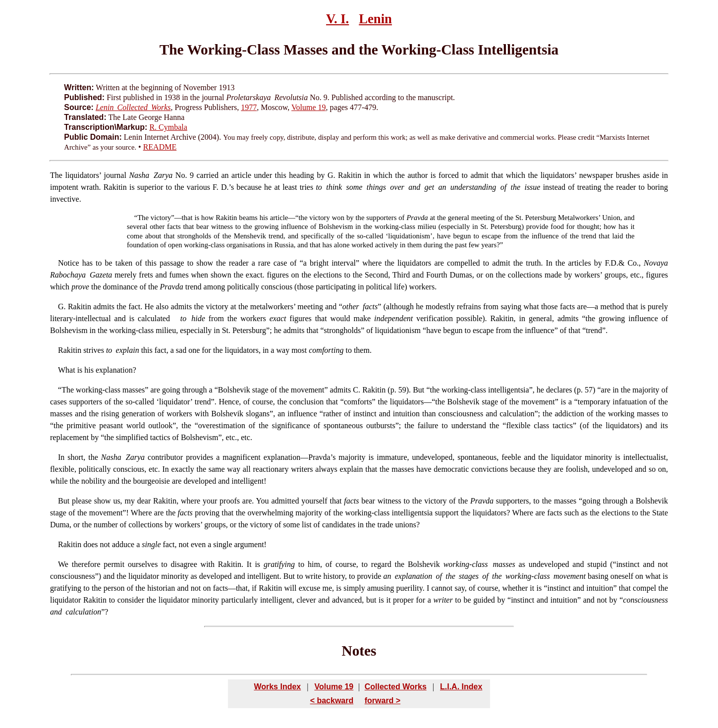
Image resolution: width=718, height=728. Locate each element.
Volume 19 (308, 107)
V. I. (337, 19)
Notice (69, 263)
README (160, 147)
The (56, 175)
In (61, 457)
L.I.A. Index (461, 687)
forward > (383, 700)
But (64, 501)
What (67, 370)
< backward (332, 700)
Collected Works (396, 687)
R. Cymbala (168, 127)
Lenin (375, 19)
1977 (249, 107)
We (63, 564)
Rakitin (79, 307)
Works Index (277, 687)
